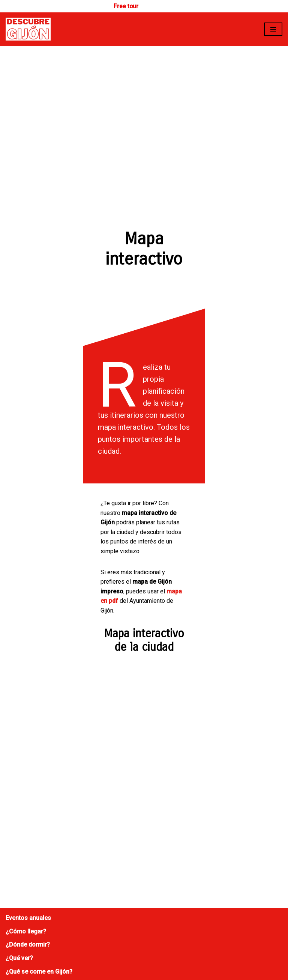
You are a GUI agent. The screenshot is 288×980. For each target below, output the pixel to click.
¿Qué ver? (19, 817)
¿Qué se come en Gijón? (39, 831)
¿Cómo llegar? (26, 791)
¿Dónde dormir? (28, 804)
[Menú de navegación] (273, 29)
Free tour (126, 6)
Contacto (18, 870)
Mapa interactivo (29, 844)
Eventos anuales (28, 777)
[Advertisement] (144, 102)
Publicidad (20, 883)
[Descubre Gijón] (28, 29)
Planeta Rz (195, 963)
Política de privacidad (35, 897)
